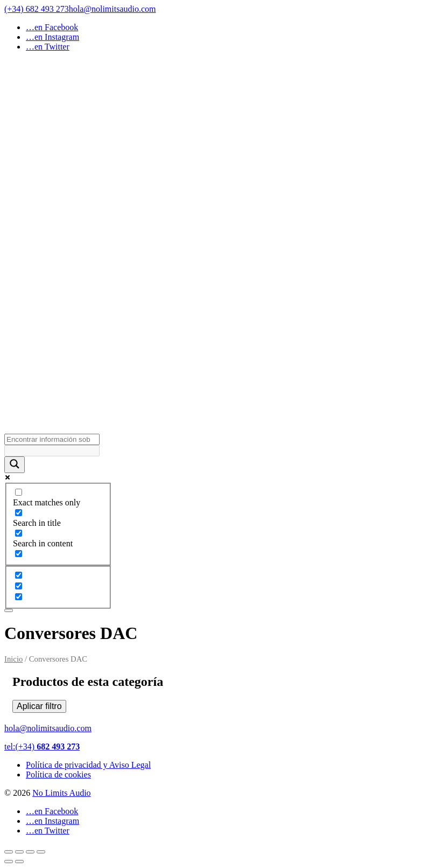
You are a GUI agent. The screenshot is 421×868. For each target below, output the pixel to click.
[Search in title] (19, 513)
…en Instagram (52, 37)
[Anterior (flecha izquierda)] (9, 862)
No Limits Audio (61, 793)
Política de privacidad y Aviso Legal (88, 765)
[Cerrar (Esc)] (41, 852)
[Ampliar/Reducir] (9, 852)
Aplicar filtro (39, 706)
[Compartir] (30, 852)
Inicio (13, 659)
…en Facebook (52, 27)
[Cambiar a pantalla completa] (19, 852)
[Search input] (52, 439)
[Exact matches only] (19, 492)
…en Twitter (48, 47)
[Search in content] (19, 533)
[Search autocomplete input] (52, 451)
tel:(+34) (42, 747)
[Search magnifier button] (15, 465)
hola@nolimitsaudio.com (113, 9)
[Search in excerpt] (19, 554)
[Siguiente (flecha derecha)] (19, 862)
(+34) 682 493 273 (37, 9)
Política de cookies (58, 775)
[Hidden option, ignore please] (19, 575)
